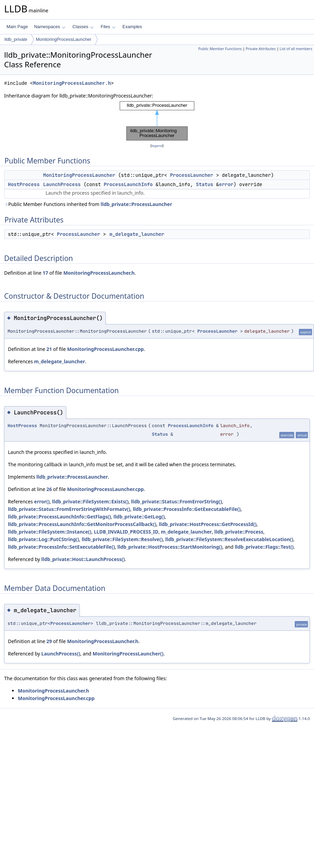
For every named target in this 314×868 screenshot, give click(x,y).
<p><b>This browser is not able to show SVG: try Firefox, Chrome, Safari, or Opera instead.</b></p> (157, 121)
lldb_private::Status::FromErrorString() (177, 501)
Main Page (17, 27)
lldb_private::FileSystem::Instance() (50, 532)
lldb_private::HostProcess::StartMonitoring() (170, 547)
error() (42, 501)
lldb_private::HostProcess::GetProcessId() (208, 524)
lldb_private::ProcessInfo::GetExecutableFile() (187, 509)
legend (157, 146)
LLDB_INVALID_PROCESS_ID (126, 532)
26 (49, 489)
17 (45, 273)
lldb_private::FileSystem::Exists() (90, 501)
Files (108, 27)
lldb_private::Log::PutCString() (44, 539)
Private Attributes (261, 49)
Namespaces (50, 27)
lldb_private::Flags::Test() (264, 547)
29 (49, 641)
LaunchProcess (62, 184)
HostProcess (24, 184)
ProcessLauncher (191, 175)
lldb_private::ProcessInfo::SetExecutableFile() (61, 547)
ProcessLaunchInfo (128, 184)
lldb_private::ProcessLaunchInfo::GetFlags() (59, 517)
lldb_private (16, 39)
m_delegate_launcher (137, 234)
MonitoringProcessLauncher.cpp (105, 349)
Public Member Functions (220, 49)
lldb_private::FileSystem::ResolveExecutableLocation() (229, 539)
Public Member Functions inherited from (88, 204)
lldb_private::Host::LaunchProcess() (83, 559)
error (226, 184)
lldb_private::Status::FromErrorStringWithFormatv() (69, 509)
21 (49, 349)
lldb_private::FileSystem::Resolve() (122, 539)
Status (205, 184)
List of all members (296, 49)
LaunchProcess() (61, 654)
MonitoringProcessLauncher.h (72, 83)
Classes (83, 27)
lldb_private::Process (239, 532)
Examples (132, 27)
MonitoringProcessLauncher (64, 39)
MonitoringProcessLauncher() (128, 654)
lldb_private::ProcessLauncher (136, 204)
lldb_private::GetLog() (139, 517)
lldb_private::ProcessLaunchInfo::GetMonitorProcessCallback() (82, 524)
